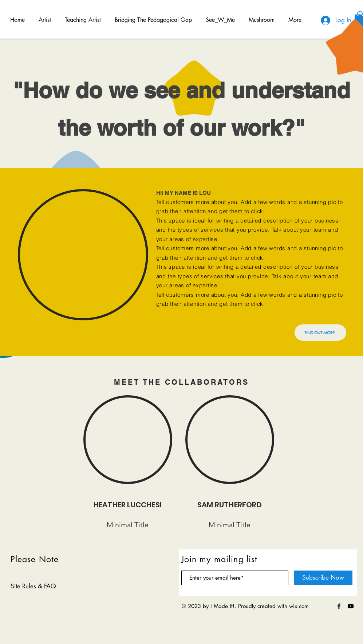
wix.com (299, 606)
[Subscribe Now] (323, 578)
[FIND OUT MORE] (320, 333)
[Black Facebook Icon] (339, 606)
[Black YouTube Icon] (351, 606)
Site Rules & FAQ (33, 586)
